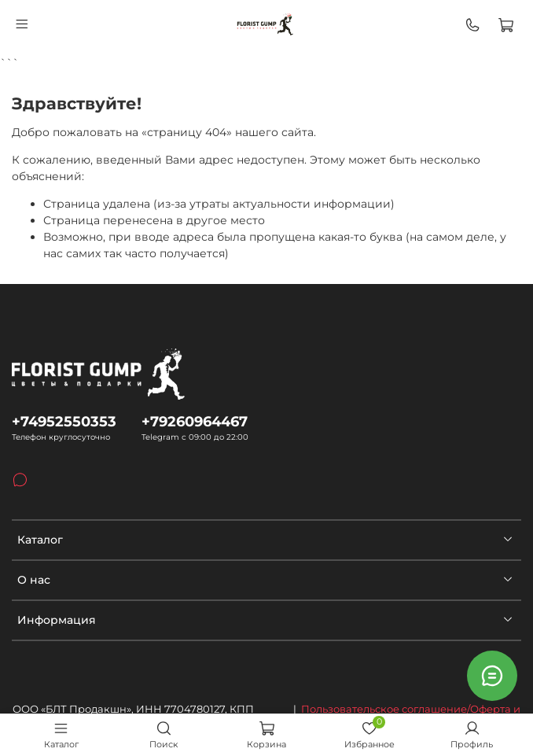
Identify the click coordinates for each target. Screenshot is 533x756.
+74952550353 (64, 421)
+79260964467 (195, 421)
